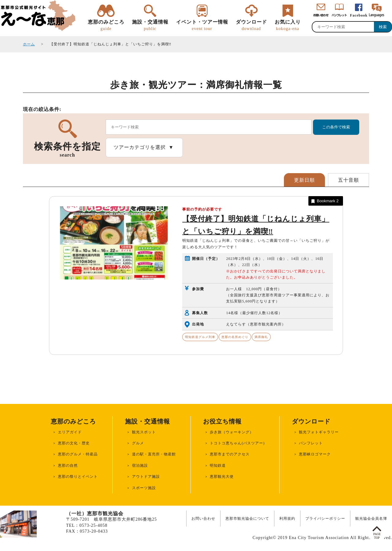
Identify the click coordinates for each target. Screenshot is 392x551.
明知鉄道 (218, 465)
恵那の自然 (68, 465)
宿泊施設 (140, 465)
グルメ (138, 443)
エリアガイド (70, 432)
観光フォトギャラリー (319, 432)
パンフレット (311, 443)
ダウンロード (251, 25)
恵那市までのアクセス (230, 454)
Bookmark (324, 201)
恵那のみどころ (106, 25)
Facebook (359, 15)
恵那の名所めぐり (235, 337)
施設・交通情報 (150, 25)
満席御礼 (261, 337)
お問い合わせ (203, 519)
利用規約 (287, 519)
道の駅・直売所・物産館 (154, 454)
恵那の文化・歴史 (74, 443)
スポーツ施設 (144, 488)
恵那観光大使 (222, 477)
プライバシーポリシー (325, 519)
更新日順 (304, 180)
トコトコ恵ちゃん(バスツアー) (237, 443)
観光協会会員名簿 (371, 519)
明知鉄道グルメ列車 (200, 337)
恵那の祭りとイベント (78, 477)
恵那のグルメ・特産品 (78, 454)
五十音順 (349, 180)
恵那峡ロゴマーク (315, 454)
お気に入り (288, 25)
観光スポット (144, 432)
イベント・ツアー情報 (202, 25)
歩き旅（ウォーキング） (232, 432)
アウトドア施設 (146, 477)
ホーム (29, 44)
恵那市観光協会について (247, 519)
